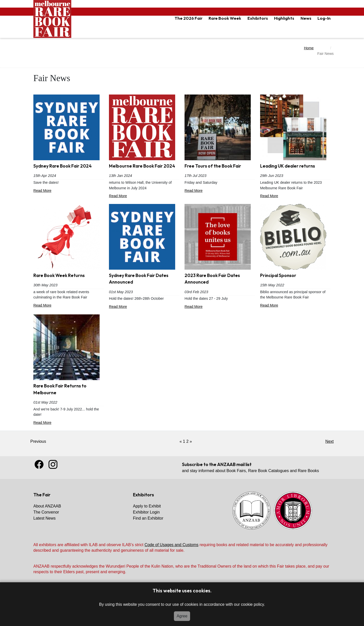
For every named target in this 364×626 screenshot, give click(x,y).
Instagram (53, 464)
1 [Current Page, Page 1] (184, 441)
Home (309, 48)
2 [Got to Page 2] (187, 441)
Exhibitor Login (146, 512)
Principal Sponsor (278, 275)
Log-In (324, 18)
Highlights (284, 18)
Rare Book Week (225, 18)
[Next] (191, 441)
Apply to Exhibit (147, 506)
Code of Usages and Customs (172, 545)
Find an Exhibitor (148, 518)
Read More (69, 191)
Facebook (39, 464)
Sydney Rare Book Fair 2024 (63, 166)
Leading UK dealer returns (288, 166)
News (306, 18)
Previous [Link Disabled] (38, 441)
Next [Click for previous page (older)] (329, 441)
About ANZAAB (47, 506)
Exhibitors (258, 18)
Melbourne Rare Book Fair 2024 (142, 166)
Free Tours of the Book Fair (213, 166)
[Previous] (181, 441)
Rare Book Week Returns (59, 275)
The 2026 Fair (189, 18)
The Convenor (46, 512)
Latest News (44, 518)
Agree (182, 616)
